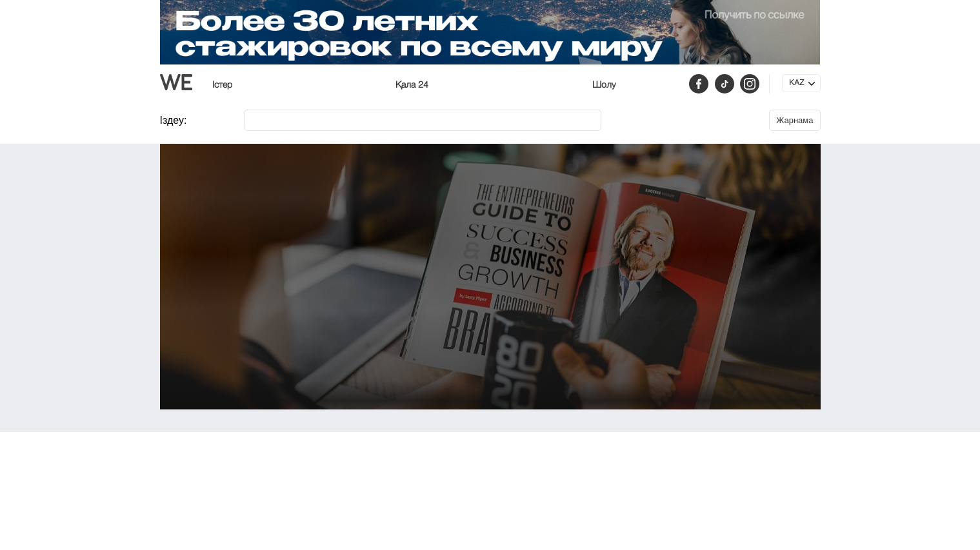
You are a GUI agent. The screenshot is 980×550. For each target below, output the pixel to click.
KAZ (796, 83)
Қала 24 (412, 85)
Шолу (604, 85)
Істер (222, 85)
